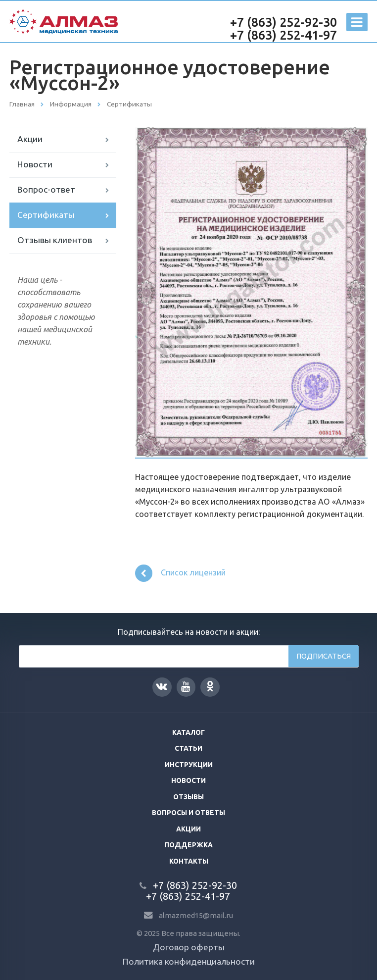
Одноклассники (210, 686)
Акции (30, 139)
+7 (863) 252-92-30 (283, 22)
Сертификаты (46, 215)
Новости (35, 164)
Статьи (188, 748)
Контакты (189, 861)
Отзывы (188, 797)
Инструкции (189, 765)
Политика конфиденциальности (189, 961)
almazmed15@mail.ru (196, 915)
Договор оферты (189, 947)
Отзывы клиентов (55, 240)
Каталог (188, 732)
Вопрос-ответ (46, 189)
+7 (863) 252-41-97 (283, 35)
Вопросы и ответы (188, 813)
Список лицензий (181, 573)
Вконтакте (162, 686)
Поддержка (188, 845)
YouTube (186, 687)
